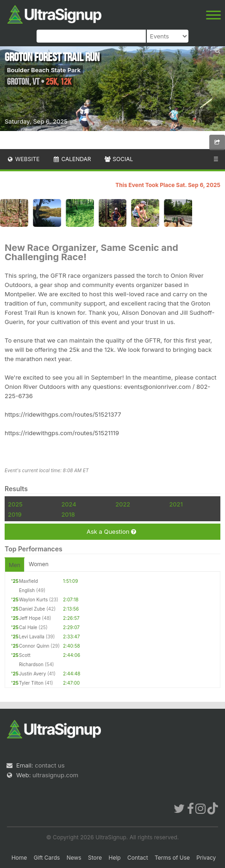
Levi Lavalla (32, 637)
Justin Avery (32, 674)
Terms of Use (172, 858)
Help (114, 858)
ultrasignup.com (55, 775)
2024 (69, 504)
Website (23, 159)
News (74, 858)
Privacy (206, 858)
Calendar (72, 159)
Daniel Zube (32, 609)
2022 (123, 504)
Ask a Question (111, 532)
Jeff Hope (30, 618)
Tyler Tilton (31, 683)
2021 (176, 504)
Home (19, 858)
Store (95, 858)
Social (118, 159)
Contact (138, 858)
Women (39, 564)
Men (15, 565)
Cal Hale (28, 627)
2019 (15, 514)
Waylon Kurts (33, 599)
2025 (15, 504)
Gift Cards (47, 858)
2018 (68, 514)
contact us (50, 765)
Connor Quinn (34, 646)
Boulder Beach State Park (44, 70)
